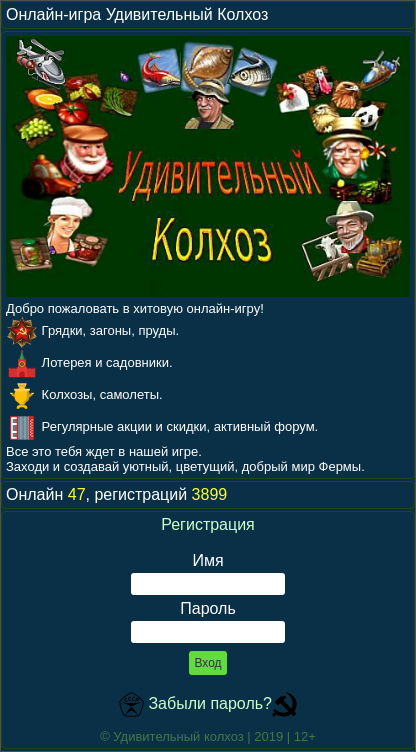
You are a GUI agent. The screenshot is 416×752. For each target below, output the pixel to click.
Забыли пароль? (210, 703)
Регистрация (208, 524)
